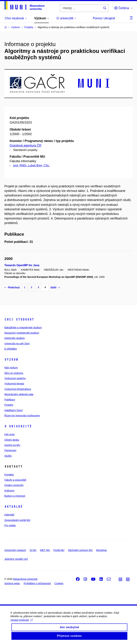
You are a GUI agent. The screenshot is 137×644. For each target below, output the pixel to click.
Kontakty (9, 475)
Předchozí (12, 287)
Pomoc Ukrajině (104, 18)
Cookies (59, 583)
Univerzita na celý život (17, 344)
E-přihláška (11, 349)
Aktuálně (14, 507)
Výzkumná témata (14, 384)
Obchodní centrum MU (80, 550)
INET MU (45, 550)
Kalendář (9, 515)
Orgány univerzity (14, 485)
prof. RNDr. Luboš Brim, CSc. (31, 165)
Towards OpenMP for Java (22, 265)
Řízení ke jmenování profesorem (22, 416)
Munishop (101, 550)
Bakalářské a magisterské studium (23, 328)
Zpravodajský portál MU (17, 520)
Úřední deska (12, 440)
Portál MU (59, 550)
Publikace (10, 400)
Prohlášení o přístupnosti (37, 583)
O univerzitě (18, 426)
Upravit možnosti (22, 623)
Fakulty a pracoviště (15, 480)
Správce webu (12, 583)
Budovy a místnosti (15, 496)
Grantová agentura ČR (26, 145)
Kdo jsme (9, 434)
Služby (8, 456)
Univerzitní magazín (15, 550)
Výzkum (11, 360)
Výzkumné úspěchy (15, 378)
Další (55, 287)
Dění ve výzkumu (14, 373)
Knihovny (9, 491)
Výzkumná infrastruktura (18, 389)
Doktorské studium (15, 338)
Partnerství (10, 450)
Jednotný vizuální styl (16, 559)
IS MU (33, 550)
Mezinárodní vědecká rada (19, 394)
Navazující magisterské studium (22, 333)
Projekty (9, 405)
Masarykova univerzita (25, 579)
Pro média (10, 525)
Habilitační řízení (14, 410)
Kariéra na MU (12, 445)
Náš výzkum (11, 368)
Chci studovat (19, 319)
